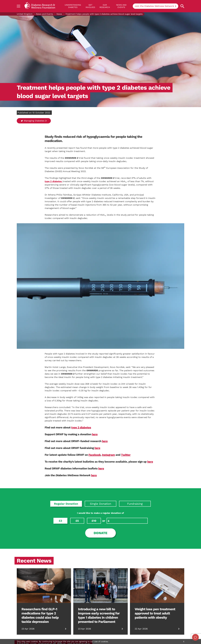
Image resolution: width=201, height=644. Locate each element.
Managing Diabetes (33, 121)
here (95, 434)
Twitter (126, 455)
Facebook (95, 455)
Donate (100, 533)
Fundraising (135, 504)
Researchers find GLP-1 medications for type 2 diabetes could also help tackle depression (40, 615)
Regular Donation (66, 504)
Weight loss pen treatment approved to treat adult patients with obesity (155, 613)
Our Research (105, 6)
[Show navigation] (18, 6)
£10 (94, 521)
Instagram (108, 455)
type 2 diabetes (81, 427)
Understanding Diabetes (73, 6)
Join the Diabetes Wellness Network (154, 6)
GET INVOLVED (90, 6)
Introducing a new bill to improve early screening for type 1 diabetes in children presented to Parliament (99, 615)
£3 (60, 521)
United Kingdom (25, 14)
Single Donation (100, 504)
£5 (77, 521)
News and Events (121, 6)
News (59, 14)
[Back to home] (40, 6)
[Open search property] (182, 6)
